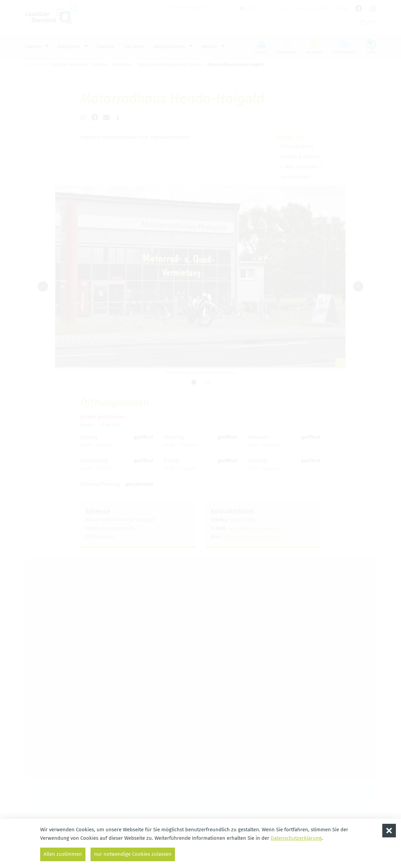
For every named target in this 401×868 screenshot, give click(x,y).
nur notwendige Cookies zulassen (133, 854)
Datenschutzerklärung (296, 838)
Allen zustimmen (63, 854)
